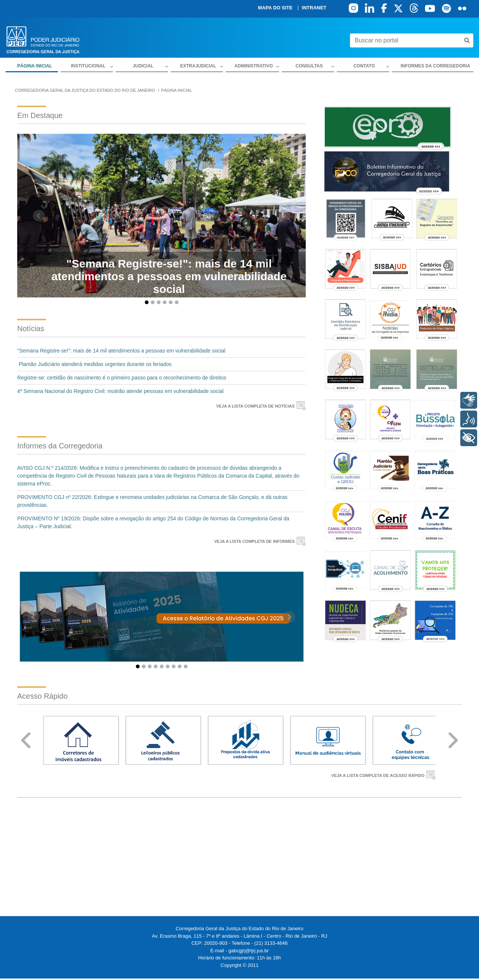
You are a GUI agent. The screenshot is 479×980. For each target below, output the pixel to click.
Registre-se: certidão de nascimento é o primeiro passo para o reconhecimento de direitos (122, 378)
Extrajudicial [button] (198, 66)
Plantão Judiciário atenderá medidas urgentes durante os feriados (95, 364)
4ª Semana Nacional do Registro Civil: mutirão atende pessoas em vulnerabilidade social (120, 391)
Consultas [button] (309, 66)
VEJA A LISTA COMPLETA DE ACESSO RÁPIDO (378, 775)
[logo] (43, 40)
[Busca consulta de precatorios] (467, 41)
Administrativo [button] (254, 66)
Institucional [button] (88, 66)
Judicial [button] (143, 66)
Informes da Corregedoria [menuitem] (435, 66)
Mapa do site (275, 8)
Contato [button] (364, 66)
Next (453, 740)
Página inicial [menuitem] (35, 66)
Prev (26, 740)
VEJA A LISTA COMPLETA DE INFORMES (254, 541)
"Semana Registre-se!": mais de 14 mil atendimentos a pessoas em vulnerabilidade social (121, 351)
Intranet (314, 8)
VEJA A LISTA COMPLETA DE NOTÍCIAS (256, 406)
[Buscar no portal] (405, 40)
